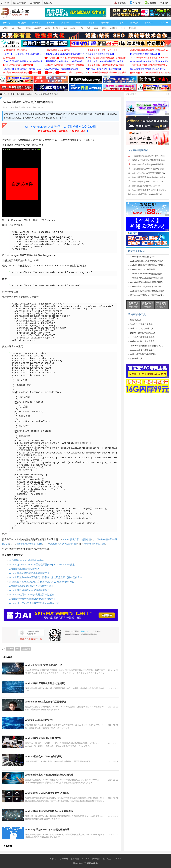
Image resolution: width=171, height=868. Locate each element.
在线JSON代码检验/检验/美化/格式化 (146, 346)
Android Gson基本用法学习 (40, 720)
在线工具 (48, 3)
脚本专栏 (51, 23)
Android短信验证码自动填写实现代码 (147, 261)
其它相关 (132, 28)
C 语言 (28, 28)
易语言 (104, 28)
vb (13, 28)
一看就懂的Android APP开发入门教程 (148, 156)
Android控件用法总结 (94, 544)
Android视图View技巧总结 (29, 544)
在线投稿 (117, 859)
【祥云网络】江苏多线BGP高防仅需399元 (149, 65)
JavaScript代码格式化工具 (141, 324)
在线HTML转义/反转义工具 (142, 341)
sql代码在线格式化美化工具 (142, 337)
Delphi (47, 28)
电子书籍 (105, 23)
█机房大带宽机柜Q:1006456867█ (145, 54)
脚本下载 (65, 23)
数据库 (79, 23)
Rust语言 (57, 28)
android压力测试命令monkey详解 (146, 186)
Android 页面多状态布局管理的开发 (44, 665)
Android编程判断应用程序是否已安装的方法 (150, 265)
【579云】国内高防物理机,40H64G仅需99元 (23, 61)
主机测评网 (35, 3)
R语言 (123, 28)
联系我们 (75, 859)
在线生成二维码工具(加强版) (143, 354)
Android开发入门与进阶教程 (77, 539)
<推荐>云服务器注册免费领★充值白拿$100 (149, 50)
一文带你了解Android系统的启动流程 (147, 278)
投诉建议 (107, 859)
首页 (13, 94)
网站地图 (96, 859)
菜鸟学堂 (5, 3)
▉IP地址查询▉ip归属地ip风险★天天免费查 (65, 58)
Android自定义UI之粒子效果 (143, 269)
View (17, 649)
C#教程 (6, 28)
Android (73, 28)
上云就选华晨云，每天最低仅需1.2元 (61, 69)
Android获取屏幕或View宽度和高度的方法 (30, 590)
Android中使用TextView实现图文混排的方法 (31, 595)
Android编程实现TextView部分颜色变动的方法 (49, 775)
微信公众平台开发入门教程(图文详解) (149, 160)
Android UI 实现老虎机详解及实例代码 (147, 291)
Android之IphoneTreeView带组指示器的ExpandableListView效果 (42, 565)
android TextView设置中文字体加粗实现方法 (151, 173)
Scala (96, 28)
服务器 (91, 23)
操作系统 (120, 23)
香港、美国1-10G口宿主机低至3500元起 (105, 61)
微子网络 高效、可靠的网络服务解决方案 (106, 65)
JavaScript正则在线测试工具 (142, 350)
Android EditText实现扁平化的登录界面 (46, 702)
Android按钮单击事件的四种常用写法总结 (150, 190)
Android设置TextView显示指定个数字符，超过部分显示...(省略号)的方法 (46, 577)
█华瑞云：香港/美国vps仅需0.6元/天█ (104, 69)
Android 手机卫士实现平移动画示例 (146, 287)
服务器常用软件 (20, 3)
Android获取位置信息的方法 (143, 257)
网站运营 (134, 23)
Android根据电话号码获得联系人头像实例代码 (49, 811)
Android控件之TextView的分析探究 (44, 756)
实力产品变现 (9, 58)
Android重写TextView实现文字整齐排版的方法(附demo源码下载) (42, 582)
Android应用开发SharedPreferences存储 (149, 177)
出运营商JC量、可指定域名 (15, 50)
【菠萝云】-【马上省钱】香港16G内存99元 (22, 54)
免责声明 (85, 859)
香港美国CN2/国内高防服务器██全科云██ (22, 72)
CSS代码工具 (136, 320)
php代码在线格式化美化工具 (143, 333)
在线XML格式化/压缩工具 (142, 329)
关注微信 (152, 3)
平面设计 (149, 23)
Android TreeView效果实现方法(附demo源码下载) (34, 603)
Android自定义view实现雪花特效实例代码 (47, 793)
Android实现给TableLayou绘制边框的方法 (47, 830)
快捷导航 (166, 3)
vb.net (20, 28)
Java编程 (38, 28)
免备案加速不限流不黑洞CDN (101, 54)
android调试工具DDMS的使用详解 (147, 194)
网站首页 (7, 23)
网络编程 (36, 23)
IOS (81, 28)
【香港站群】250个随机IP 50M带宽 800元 (64, 61)
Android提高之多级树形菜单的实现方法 (29, 573)
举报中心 (137, 3)
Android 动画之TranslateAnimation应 (147, 182)
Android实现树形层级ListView (24, 569)
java (65, 28)
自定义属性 (26, 649)
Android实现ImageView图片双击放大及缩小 (31, 586)
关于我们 (54, 859)
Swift (88, 28)
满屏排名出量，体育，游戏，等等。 (103, 50)
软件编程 (21, 94)
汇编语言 (114, 28)
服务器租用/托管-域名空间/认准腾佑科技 (148, 69)
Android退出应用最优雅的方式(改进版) (45, 683)
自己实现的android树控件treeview (26, 560)
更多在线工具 (136, 359)
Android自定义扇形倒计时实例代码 (43, 738)
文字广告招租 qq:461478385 (58, 50)
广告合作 (64, 859)
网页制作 (22, 23)
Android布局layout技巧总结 (63, 544)
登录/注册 (122, 3)
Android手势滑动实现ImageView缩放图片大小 (32, 599)
